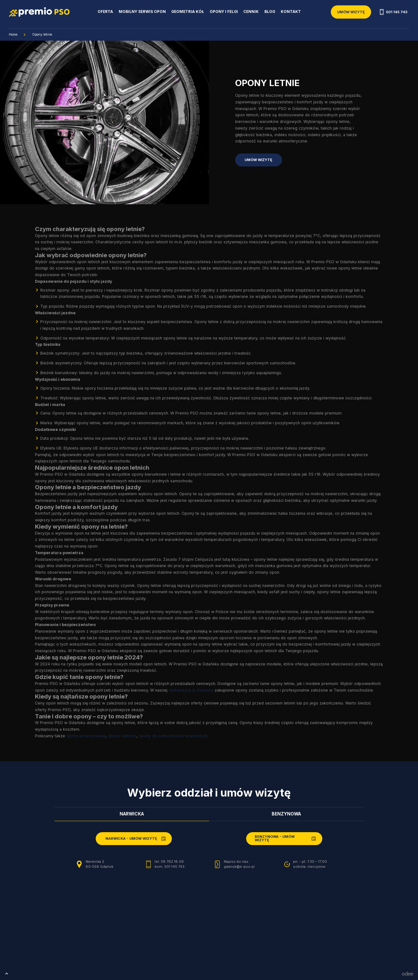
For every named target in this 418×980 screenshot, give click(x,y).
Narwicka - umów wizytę (131, 838)
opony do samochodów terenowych (173, 736)
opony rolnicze (122, 736)
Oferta (105, 12)
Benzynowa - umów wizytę (275, 838)
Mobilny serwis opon (142, 12)
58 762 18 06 (172, 861)
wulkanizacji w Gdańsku (191, 690)
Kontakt (291, 12)
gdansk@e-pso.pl (239, 867)
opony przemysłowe (86, 736)
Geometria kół (188, 12)
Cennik (251, 12)
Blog (270, 12)
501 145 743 (394, 12)
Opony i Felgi (224, 12)
